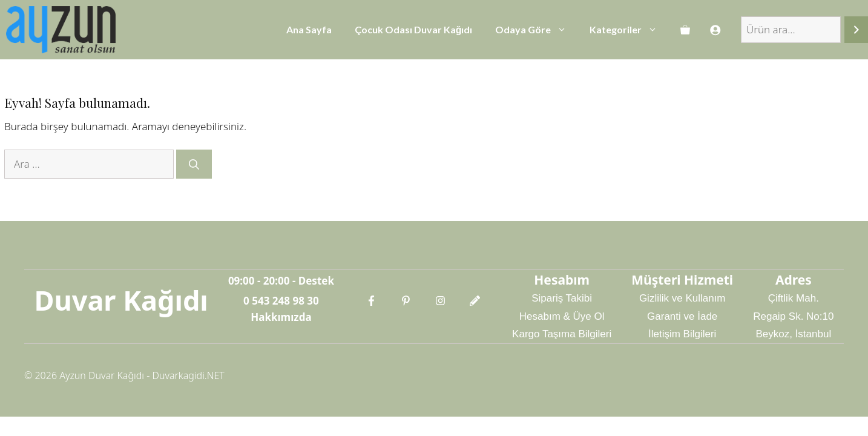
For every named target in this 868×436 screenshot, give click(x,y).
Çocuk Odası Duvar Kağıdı (414, 29)
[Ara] (856, 30)
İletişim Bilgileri (682, 334)
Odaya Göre (537, 30)
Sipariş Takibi (562, 298)
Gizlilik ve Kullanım (682, 298)
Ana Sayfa (309, 29)
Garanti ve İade (682, 316)
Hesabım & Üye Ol (562, 316)
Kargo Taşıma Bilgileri (562, 334)
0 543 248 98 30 (281, 301)
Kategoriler (629, 30)
